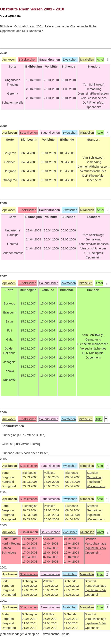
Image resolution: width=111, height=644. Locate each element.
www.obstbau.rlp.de (56, 634)
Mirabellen (87, 60)
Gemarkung (95, 477)
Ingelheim (92, 548)
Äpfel (100, 60)
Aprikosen (9, 60)
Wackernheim (96, 486)
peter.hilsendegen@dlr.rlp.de (20, 634)
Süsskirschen (27, 60)
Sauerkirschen (50, 133)
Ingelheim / (94, 482)
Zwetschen (70, 60)
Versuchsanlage (95, 544)
